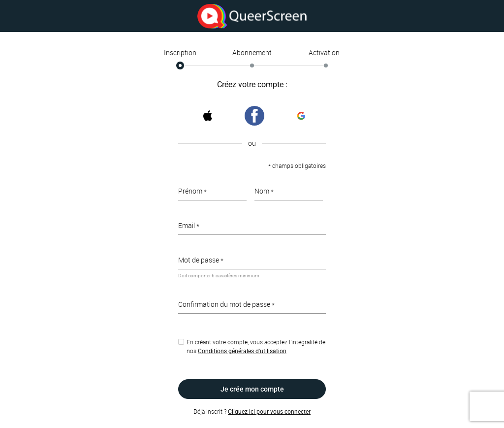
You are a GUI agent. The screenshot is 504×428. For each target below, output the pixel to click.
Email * (189, 225)
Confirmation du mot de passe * (226, 304)
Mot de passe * (201, 260)
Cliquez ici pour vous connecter (269, 412)
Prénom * (192, 191)
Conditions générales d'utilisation (242, 351)
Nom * (264, 191)
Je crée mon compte (252, 389)
